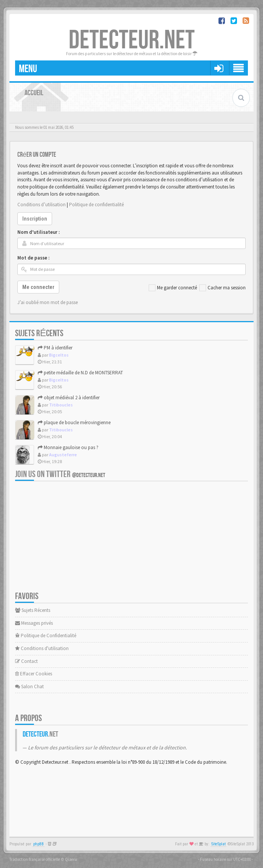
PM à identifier (55, 348)
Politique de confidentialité (96, 205)
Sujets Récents (33, 610)
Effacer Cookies (34, 674)
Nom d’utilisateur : (38, 232)
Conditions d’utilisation (42, 205)
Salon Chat (29, 687)
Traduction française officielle (35, 859)
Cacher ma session (222, 288)
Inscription (35, 219)
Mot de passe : (33, 258)
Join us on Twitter (60, 474)
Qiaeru (71, 859)
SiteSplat (218, 844)
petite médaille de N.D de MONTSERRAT (80, 373)
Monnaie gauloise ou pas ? (68, 447)
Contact (26, 661)
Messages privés (34, 623)
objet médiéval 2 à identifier (69, 398)
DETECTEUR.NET (132, 40)
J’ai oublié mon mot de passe (48, 302)
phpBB (38, 844)
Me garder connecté (173, 288)
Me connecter (38, 287)
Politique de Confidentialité (46, 636)
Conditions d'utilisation (42, 648)
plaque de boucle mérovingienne (74, 422)
